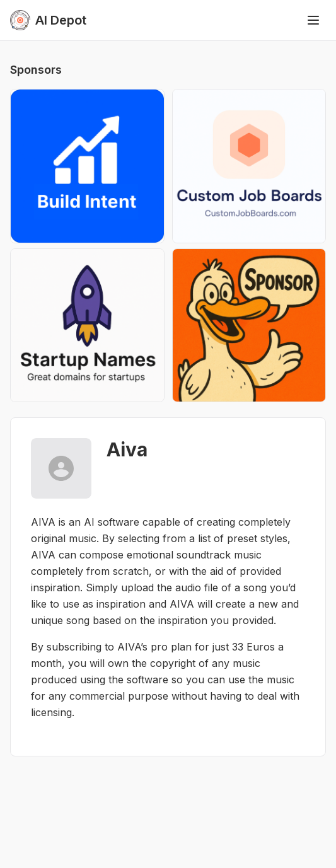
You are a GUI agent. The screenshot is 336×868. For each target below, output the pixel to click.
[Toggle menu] (313, 20)
